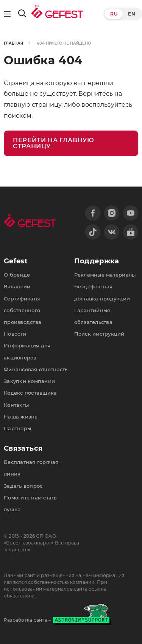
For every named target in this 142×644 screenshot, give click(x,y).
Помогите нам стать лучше (30, 503)
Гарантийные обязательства (93, 316)
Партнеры (17, 428)
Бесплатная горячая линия (31, 468)
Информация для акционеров (27, 351)
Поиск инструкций (99, 334)
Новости (15, 334)
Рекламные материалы (105, 275)
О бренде (17, 275)
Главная (13, 43)
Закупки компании (29, 381)
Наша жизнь (21, 417)
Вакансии (17, 286)
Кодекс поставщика (30, 393)
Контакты (16, 405)
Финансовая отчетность (36, 369)
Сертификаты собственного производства (23, 310)
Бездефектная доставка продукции (102, 292)
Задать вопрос (23, 486)
